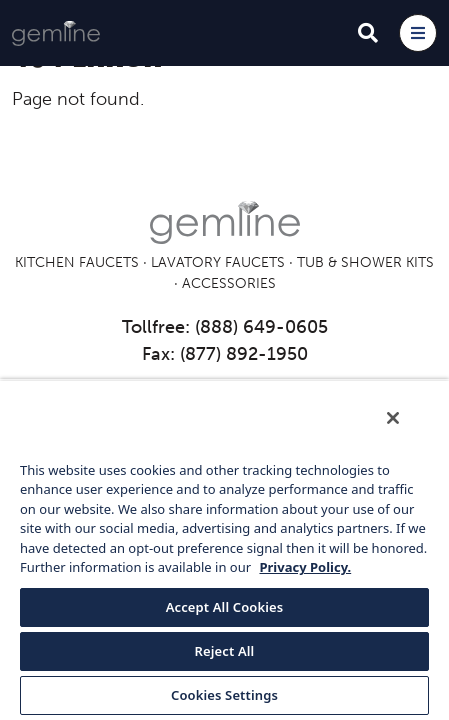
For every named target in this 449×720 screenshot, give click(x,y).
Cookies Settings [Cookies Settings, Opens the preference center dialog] (224, 695)
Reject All (225, 651)
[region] (224, 556)
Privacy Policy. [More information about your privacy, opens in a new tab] (305, 567)
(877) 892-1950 (244, 354)
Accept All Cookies (225, 607)
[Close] (407, 431)
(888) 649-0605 (261, 327)
